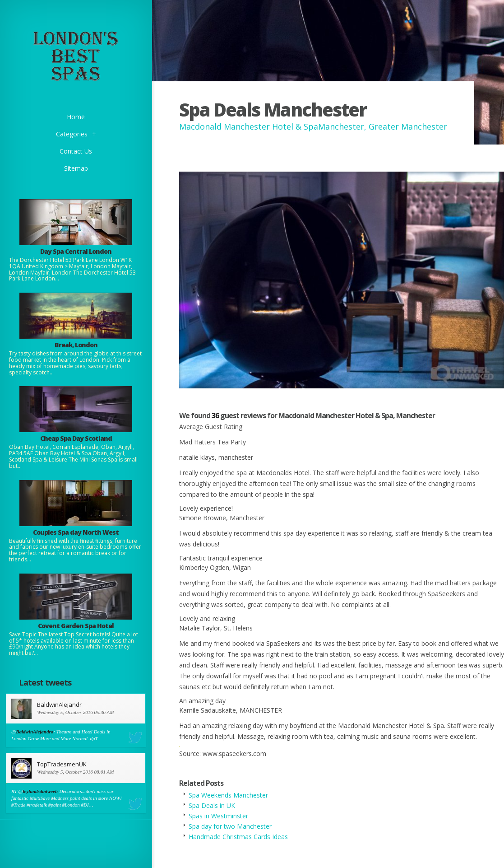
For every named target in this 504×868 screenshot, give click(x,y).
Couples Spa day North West (76, 532)
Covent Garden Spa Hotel (76, 626)
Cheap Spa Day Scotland (76, 438)
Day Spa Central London (76, 251)
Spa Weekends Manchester (228, 795)
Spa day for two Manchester (230, 826)
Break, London (76, 345)
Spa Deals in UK (212, 805)
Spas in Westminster (218, 816)
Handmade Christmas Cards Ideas (238, 837)
